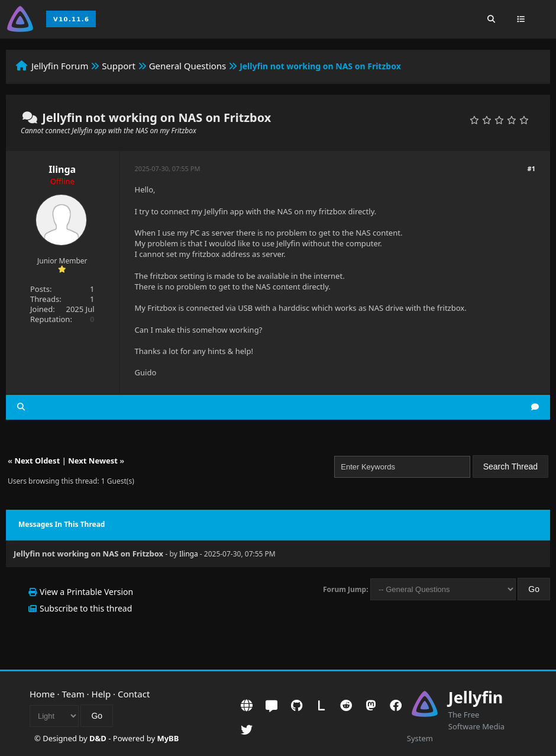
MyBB (168, 738)
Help (101, 694)
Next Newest (93, 461)
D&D (98, 738)
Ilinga (62, 169)
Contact (134, 694)
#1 (531, 168)
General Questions (188, 66)
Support (119, 66)
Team (73, 694)
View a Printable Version (86, 592)
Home (42, 694)
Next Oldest (37, 461)
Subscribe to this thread (86, 608)
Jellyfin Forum (60, 66)
